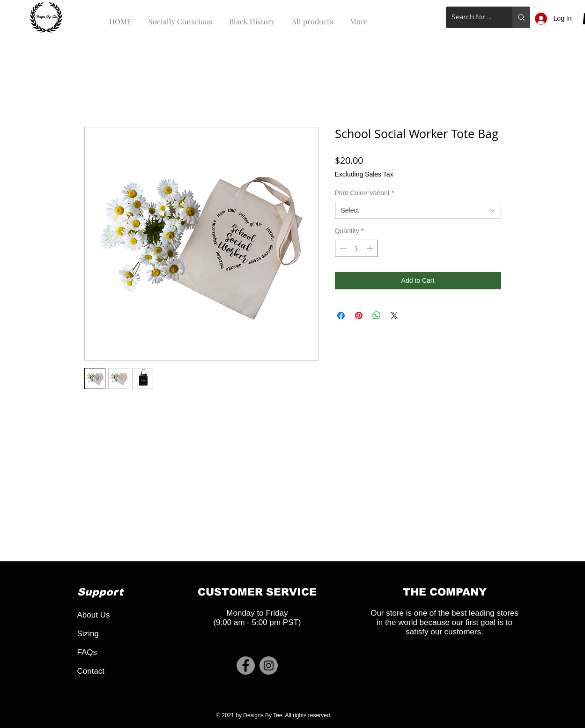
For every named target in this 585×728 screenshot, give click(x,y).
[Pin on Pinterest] (359, 316)
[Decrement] (342, 248)
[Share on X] (394, 316)
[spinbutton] (356, 248)
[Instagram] (269, 665)
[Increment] (371, 248)
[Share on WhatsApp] (377, 316)
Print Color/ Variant (365, 193)
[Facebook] (246, 665)
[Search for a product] (472, 17)
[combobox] (418, 211)
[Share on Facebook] (341, 316)
